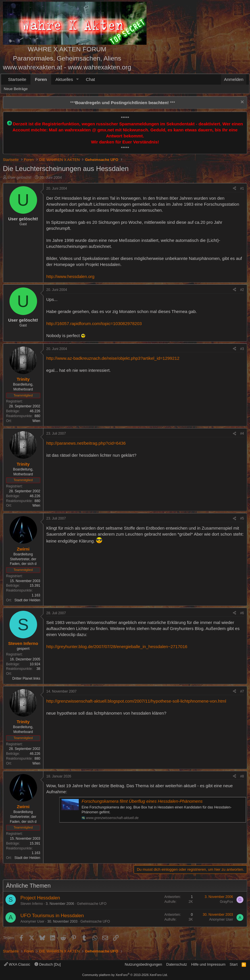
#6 (242, 613)
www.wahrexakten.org (99, 67)
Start (233, 964)
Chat (91, 79)
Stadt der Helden (27, 600)
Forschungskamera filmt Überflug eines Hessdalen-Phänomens (142, 801)
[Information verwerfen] (242, 103)
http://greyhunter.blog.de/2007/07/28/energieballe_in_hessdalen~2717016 (117, 646)
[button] (78, 79)
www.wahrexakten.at (32, 67)
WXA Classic (17, 964)
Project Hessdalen (40, 898)
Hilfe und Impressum (208, 964)
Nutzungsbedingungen (143, 964)
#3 (242, 349)
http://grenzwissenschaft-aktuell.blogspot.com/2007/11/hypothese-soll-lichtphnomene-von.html (136, 701)
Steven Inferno (32, 904)
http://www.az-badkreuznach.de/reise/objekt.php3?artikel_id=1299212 (113, 358)
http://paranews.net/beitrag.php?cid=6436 (86, 443)
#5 (242, 518)
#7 (242, 691)
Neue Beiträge (16, 89)
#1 (242, 188)
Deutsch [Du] (48, 964)
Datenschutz (177, 964)
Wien (36, 421)
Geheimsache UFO (92, 904)
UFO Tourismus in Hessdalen (52, 916)
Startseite (17, 79)
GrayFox (226, 902)
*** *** (123, 103)
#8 (242, 776)
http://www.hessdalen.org (70, 276)
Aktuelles (64, 79)
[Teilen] (234, 189)
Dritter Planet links (26, 678)
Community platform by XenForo (125, 975)
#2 (242, 290)
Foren (41, 79)
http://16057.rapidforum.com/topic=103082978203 (94, 323)
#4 (242, 433)
